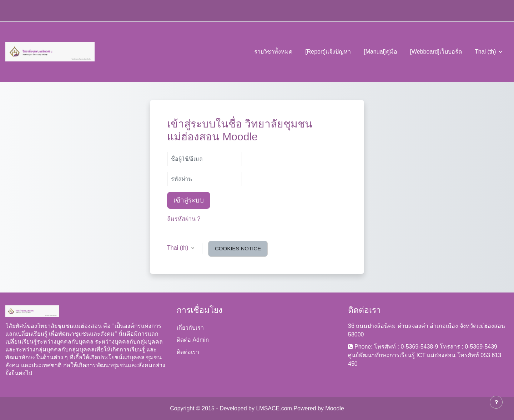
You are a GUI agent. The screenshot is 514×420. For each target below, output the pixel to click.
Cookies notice (238, 248)
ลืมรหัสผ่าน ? (184, 219)
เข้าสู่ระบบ (189, 200)
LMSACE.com (274, 408)
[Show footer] (496, 402)
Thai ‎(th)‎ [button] (178, 248)
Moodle (334, 408)
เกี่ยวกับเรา (190, 328)
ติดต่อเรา (188, 352)
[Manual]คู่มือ (380, 52)
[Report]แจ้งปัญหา (328, 52)
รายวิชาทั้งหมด (273, 52)
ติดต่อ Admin (193, 340)
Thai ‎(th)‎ (486, 52)
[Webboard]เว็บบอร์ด (436, 52)
